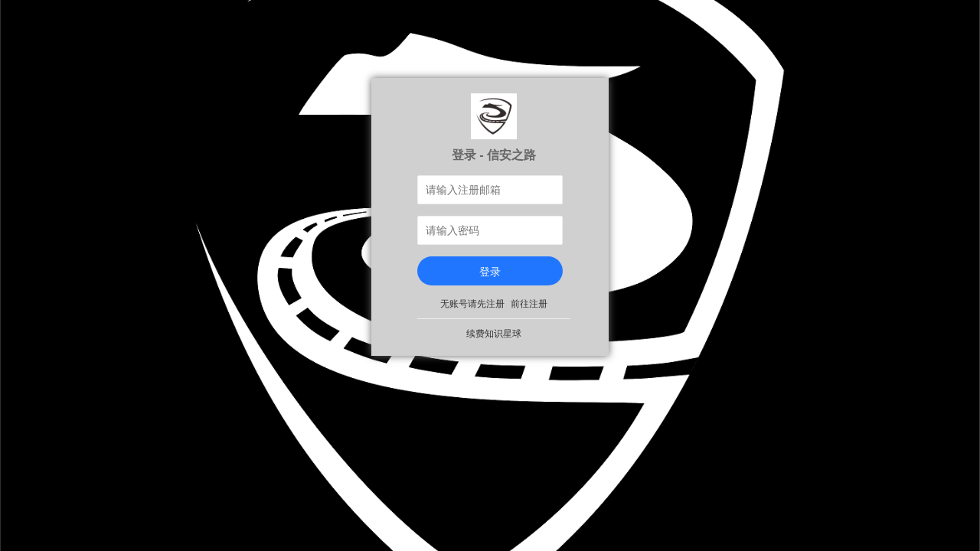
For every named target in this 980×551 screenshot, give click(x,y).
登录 (490, 272)
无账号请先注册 (472, 304)
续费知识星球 (494, 334)
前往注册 (529, 304)
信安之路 (511, 155)
